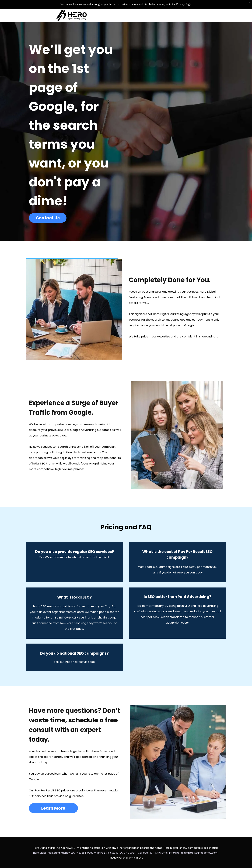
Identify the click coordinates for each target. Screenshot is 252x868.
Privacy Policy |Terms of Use (126, 858)
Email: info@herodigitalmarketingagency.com (190, 853)
